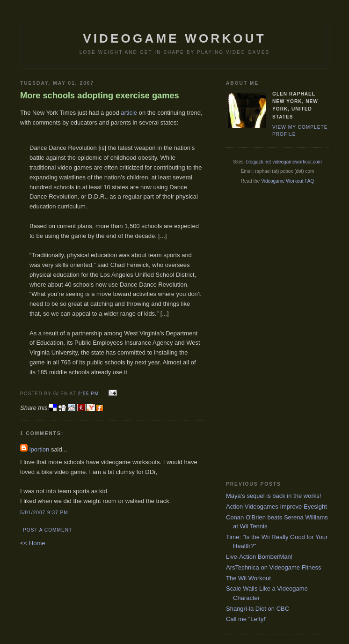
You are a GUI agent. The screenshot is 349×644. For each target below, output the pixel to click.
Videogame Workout (174, 38)
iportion (40, 449)
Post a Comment (47, 530)
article (129, 113)
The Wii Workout (248, 578)
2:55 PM (88, 394)
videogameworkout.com (297, 162)
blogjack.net (258, 162)
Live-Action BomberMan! (259, 557)
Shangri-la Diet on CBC (258, 609)
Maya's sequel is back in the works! (273, 496)
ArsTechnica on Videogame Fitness (274, 567)
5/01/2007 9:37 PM (44, 513)
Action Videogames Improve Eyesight (276, 507)
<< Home (33, 543)
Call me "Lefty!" (247, 619)
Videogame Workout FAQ (287, 181)
